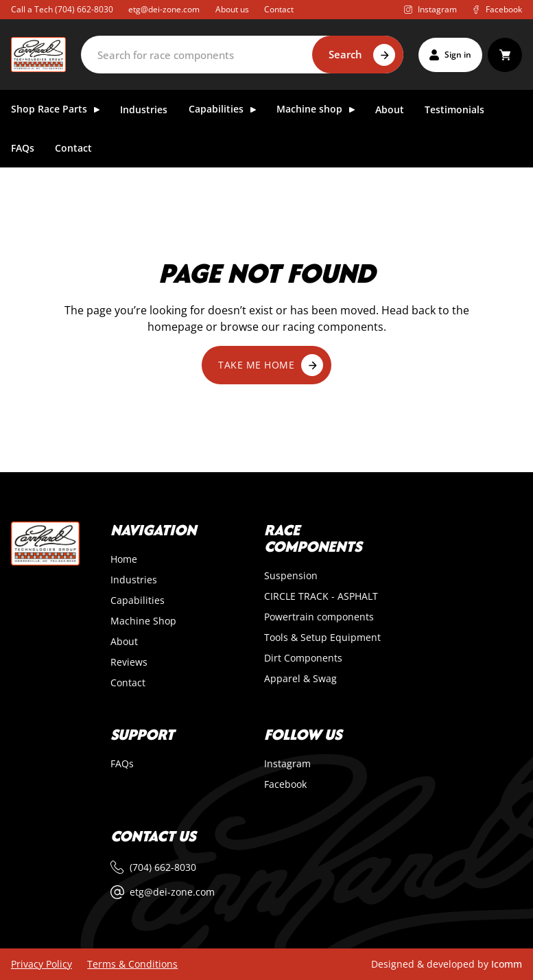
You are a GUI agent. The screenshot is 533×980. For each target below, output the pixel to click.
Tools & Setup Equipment (322, 638)
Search (345, 54)
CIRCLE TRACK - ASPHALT (321, 596)
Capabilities (138, 600)
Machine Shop (143, 621)
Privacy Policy (42, 964)
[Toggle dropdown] (97, 110)
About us (232, 10)
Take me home (271, 365)
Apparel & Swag (300, 679)
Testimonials (454, 110)
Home (124, 559)
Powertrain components (319, 617)
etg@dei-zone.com (164, 10)
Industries (144, 110)
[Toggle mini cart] (505, 55)
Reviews (129, 662)
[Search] (242, 55)
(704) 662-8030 (84, 9)
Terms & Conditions (132, 964)
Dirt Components (303, 658)
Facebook (285, 784)
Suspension (291, 576)
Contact (279, 10)
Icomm (507, 964)
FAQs (23, 149)
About (390, 110)
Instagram (287, 764)
